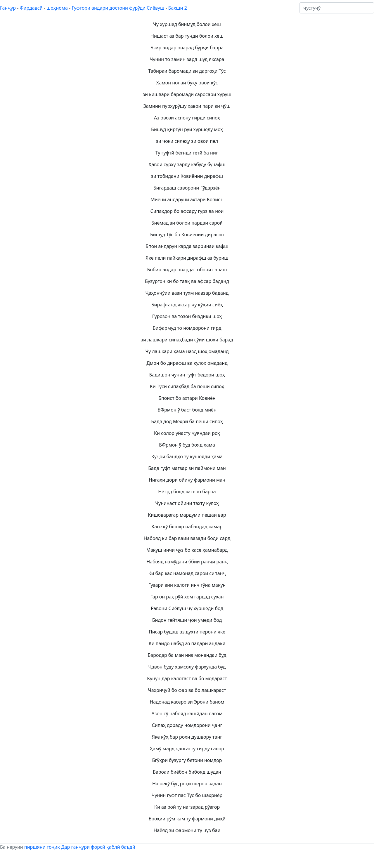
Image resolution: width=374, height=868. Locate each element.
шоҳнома (57, 8)
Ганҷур (8, 8)
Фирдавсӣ (31, 8)
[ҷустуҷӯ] (337, 8)
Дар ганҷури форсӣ (83, 847)
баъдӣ (128, 847)
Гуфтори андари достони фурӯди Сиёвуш (118, 8)
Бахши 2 (178, 8)
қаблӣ (113, 847)
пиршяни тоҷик (42, 847)
